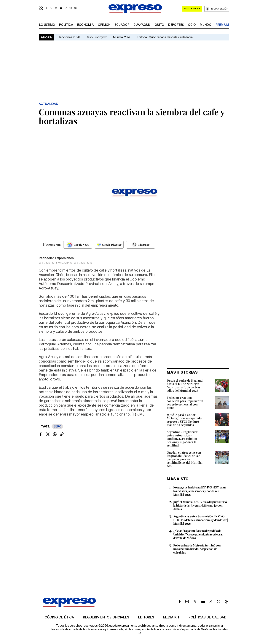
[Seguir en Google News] (78, 245)
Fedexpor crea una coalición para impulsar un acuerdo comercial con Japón (185, 403)
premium (222, 25)
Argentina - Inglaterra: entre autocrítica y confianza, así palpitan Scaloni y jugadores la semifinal (182, 439)
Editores (146, 617)
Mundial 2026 (122, 37)
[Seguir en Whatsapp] (141, 245)
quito (159, 25)
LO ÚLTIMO (47, 25)
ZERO (57, 426)
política (66, 25)
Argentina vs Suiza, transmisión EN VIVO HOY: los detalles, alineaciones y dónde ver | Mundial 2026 (201, 520)
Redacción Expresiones (56, 258)
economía (86, 25)
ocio (192, 25)
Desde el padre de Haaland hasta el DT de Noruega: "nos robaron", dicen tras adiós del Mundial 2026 (185, 385)
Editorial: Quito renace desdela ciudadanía (165, 37)
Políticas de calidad (208, 617)
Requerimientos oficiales (106, 617)
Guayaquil (142, 25)
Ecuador (122, 25)
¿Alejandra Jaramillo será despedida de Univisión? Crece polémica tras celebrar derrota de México (198, 534)
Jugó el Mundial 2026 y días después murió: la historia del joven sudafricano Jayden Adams (200, 505)
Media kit (171, 617)
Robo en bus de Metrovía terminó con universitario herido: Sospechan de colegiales (197, 549)
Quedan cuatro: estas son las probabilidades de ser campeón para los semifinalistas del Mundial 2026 (185, 459)
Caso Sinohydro (96, 37)
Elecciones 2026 (69, 37)
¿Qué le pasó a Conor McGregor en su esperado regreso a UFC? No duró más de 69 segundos (184, 420)
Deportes (176, 25)
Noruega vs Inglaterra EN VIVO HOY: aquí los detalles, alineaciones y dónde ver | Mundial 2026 (200, 491)
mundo (206, 25)
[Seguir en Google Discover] (109, 245)
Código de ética (59, 617)
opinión (104, 25)
